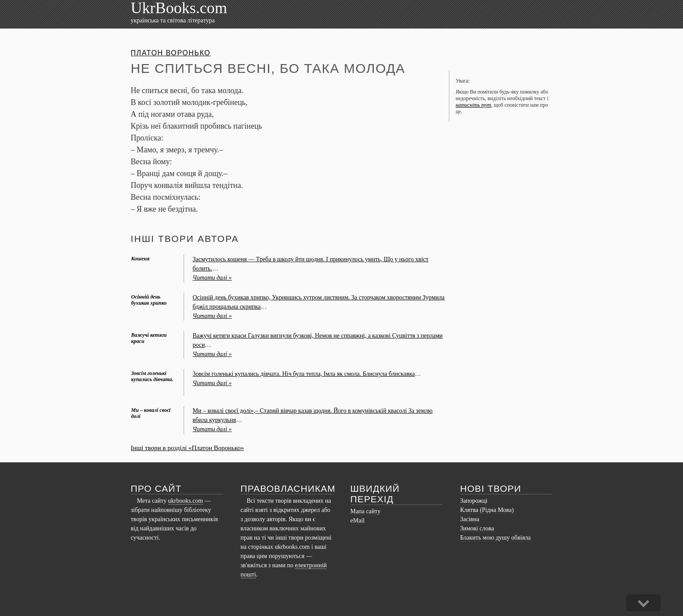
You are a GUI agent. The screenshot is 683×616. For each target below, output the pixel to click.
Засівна (470, 519)
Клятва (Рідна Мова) (487, 510)
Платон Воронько (171, 53)
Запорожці (474, 501)
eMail (358, 521)
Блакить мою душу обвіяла (496, 538)
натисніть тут (474, 105)
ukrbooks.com (186, 501)
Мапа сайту (366, 511)
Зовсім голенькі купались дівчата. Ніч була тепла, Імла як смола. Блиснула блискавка (304, 374)
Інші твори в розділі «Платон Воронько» (188, 448)
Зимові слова (477, 528)
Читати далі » (212, 278)
